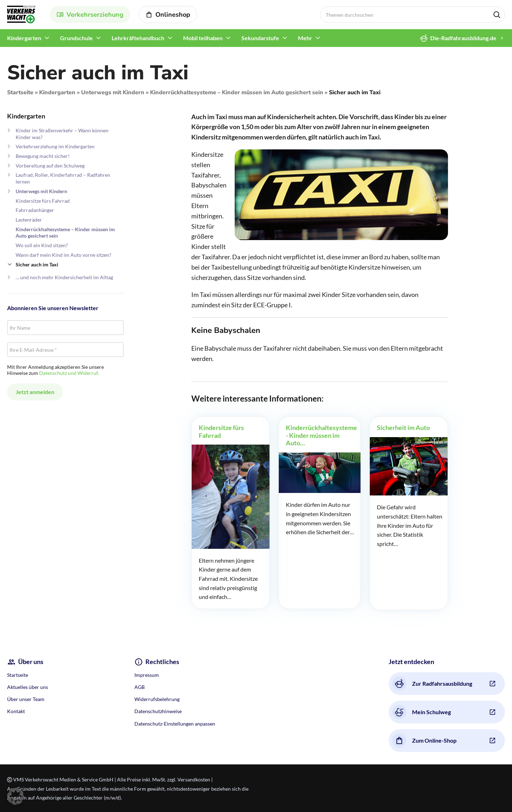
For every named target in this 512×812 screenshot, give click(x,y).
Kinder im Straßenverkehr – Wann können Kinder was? (62, 134)
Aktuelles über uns (28, 687)
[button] (16, 796)
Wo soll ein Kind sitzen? (42, 245)
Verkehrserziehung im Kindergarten (55, 146)
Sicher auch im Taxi (37, 264)
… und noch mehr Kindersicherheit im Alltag (64, 277)
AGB (140, 687)
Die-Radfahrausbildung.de (458, 38)
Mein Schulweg (422, 712)
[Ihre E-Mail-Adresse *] (65, 350)
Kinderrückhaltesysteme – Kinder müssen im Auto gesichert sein (237, 92)
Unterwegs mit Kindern (113, 92)
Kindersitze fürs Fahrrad (43, 201)
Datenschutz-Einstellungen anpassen (175, 724)
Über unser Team (26, 699)
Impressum (147, 675)
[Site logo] (21, 14)
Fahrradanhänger (35, 210)
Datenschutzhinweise (158, 711)
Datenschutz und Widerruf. (69, 373)
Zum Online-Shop (424, 741)
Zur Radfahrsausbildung (432, 684)
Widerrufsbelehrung (157, 699)
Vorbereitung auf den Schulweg (50, 166)
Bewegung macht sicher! (43, 156)
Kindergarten (57, 92)
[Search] (412, 15)
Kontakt (16, 711)
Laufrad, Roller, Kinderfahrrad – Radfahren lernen (63, 178)
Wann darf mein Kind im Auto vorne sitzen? (63, 255)
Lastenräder (29, 220)
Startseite (20, 92)
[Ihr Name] (65, 328)
